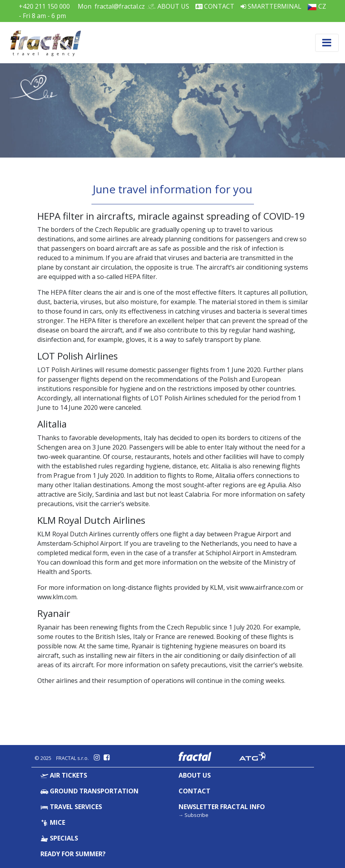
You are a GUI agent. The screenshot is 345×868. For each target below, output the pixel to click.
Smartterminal (271, 6)
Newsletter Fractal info (222, 807)
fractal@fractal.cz (120, 6)
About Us (170, 6)
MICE (53, 822)
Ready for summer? (73, 854)
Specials (59, 838)
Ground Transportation (90, 791)
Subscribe (196, 815)
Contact (215, 6)
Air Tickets (64, 775)
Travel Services (71, 807)
